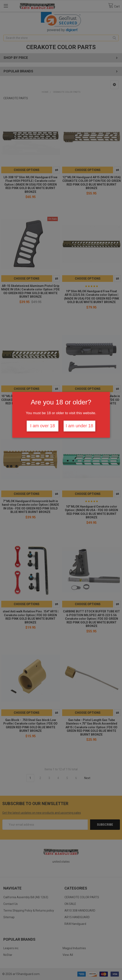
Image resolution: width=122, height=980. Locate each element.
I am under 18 (79, 426)
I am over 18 (43, 426)
